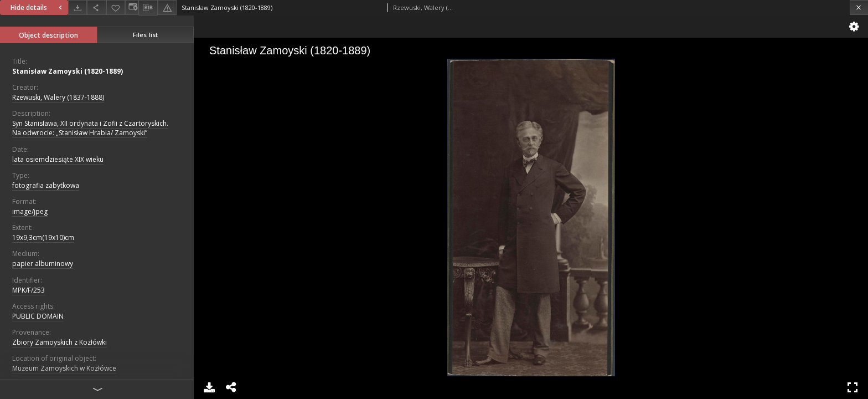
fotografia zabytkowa (46, 185)
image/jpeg (30, 211)
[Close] (859, 7)
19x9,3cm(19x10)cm (43, 237)
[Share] (96, 7)
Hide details (38, 7)
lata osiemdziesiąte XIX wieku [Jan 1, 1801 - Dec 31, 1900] (58, 159)
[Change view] (132, 7)
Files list (145, 35)
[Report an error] (167, 7)
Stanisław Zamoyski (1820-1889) (68, 71)
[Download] (77, 7)
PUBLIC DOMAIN (38, 316)
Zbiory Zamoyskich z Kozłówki (60, 342)
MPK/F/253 (29, 290)
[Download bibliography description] (148, 8)
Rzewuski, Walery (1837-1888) (58, 97)
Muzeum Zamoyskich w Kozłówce (64, 368)
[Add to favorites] (116, 7)
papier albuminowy (43, 264)
